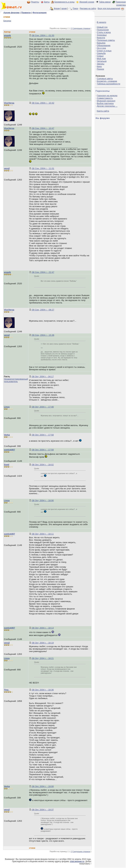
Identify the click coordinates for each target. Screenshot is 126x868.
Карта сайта (103, 111)
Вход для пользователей (111, 9)
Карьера (101, 43)
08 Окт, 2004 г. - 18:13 (42, 628)
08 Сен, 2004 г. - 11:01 (43, 168)
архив (64, 9)
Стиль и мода (104, 32)
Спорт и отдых (104, 51)
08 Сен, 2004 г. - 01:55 (43, 35)
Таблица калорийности (108, 84)
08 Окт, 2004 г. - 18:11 (42, 534)
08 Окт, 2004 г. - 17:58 (42, 435)
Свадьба (101, 53)
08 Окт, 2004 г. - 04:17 (42, 377)
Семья (100, 56)
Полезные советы (106, 40)
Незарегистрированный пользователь (16, 380)
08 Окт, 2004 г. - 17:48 (42, 407)
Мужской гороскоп (106, 101)
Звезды (100, 64)
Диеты (47, 2)
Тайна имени (105, 2)
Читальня (102, 61)
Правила (26, 13)
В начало (101, 22)
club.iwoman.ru (77, 861)
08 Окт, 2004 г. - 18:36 (42, 690)
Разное (100, 69)
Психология (103, 30)
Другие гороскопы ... (107, 106)
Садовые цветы (105, 79)
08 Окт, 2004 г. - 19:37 (42, 810)
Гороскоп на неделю (107, 96)
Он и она (101, 48)
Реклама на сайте (88, 9)
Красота (101, 38)
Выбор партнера (105, 103)
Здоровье (102, 35)
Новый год (102, 27)
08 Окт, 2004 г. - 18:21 (42, 658)
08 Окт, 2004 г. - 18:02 (42, 465)
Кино (99, 66)
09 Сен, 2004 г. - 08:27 (43, 310)
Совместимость (105, 98)
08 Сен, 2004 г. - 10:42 (43, 103)
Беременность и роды (64, 2)
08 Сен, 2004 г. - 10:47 (43, 128)
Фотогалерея (40, 13)
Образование (104, 45)
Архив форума (11, 13)
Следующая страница (81, 28)
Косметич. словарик (107, 81)
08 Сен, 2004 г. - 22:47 (43, 272)
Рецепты (35, 2)
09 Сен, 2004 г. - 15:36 (43, 335)
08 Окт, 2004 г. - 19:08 (42, 786)
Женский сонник (87, 2)
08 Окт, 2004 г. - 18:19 (42, 643)
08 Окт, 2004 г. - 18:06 (42, 500)
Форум (57, 9)
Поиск (75, 9)
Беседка (7, 21)
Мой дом (101, 59)
